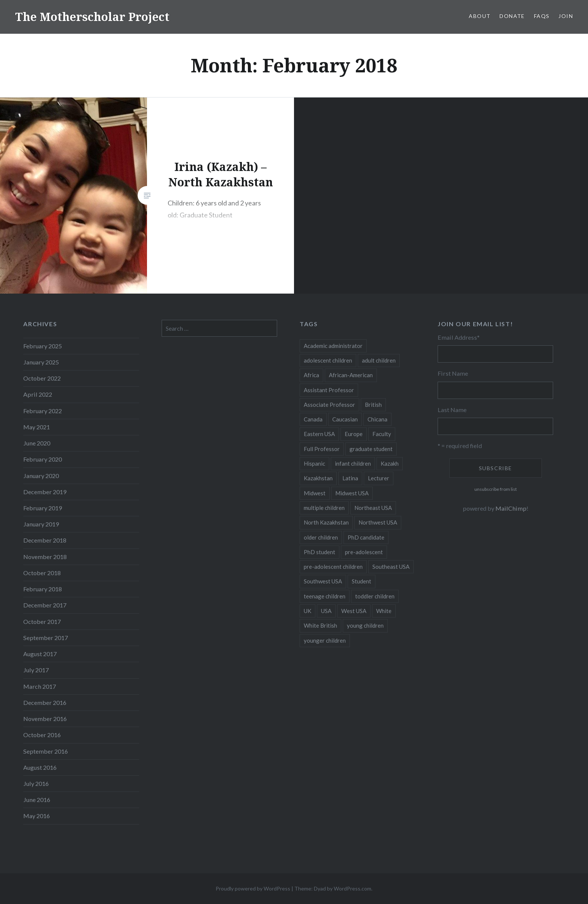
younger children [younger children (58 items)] (325, 640)
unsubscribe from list (496, 489)
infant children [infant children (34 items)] (353, 463)
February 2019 (43, 508)
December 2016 (45, 702)
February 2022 (43, 411)
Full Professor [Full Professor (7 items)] (322, 449)
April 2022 (38, 394)
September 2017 (46, 638)
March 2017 (40, 686)
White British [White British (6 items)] (320, 625)
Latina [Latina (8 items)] (350, 478)
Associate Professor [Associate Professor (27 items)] (329, 405)
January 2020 (41, 476)
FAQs (542, 16)
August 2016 (40, 767)
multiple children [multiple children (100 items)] (324, 508)
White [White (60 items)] (384, 611)
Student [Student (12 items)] (361, 581)
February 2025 (43, 346)
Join (566, 16)
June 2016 (37, 800)
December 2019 (45, 492)
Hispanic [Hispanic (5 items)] (314, 463)
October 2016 (42, 735)
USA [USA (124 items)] (326, 611)
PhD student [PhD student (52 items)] (319, 552)
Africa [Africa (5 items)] (311, 375)
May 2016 (37, 816)
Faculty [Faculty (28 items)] (382, 434)
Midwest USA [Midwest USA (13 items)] (352, 493)
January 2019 (41, 524)
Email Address (459, 337)
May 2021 (37, 427)
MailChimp (511, 508)
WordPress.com (352, 888)
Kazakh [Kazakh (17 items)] (390, 463)
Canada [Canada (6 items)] (313, 419)
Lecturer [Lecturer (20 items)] (379, 478)
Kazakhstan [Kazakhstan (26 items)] (318, 478)
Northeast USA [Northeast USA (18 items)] (373, 508)
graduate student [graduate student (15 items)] (371, 449)
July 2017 (36, 670)
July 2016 (36, 783)
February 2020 (43, 459)
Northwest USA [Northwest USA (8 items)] (378, 522)
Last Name (452, 410)
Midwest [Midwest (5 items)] (315, 493)
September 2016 (46, 751)
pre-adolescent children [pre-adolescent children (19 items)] (333, 567)
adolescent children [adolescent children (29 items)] (328, 360)
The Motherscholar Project (92, 17)
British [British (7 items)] (373, 405)
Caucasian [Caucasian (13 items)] (345, 419)
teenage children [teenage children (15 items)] (325, 596)
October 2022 (42, 378)
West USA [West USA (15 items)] (354, 611)
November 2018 (45, 557)
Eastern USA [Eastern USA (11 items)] (319, 434)
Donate (512, 16)
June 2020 (37, 443)
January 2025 (41, 362)
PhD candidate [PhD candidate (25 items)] (366, 537)
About (480, 16)
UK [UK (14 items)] (307, 611)
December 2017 (45, 605)
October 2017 (42, 621)
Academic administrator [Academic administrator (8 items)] (333, 346)
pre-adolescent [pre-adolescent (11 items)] (364, 552)
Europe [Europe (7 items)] (354, 434)
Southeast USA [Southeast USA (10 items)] (391, 567)
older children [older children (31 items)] (321, 537)
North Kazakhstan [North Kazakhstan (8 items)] (326, 522)
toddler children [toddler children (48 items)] (375, 596)
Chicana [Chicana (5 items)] (377, 419)
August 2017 (40, 654)
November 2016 (45, 719)
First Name (453, 373)
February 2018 (43, 589)
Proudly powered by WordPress (253, 888)
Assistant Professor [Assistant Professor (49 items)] (329, 390)
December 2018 (45, 540)
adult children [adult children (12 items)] (379, 360)
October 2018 (42, 573)
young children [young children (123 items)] (365, 625)
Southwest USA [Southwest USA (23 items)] (323, 581)
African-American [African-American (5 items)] (351, 375)
